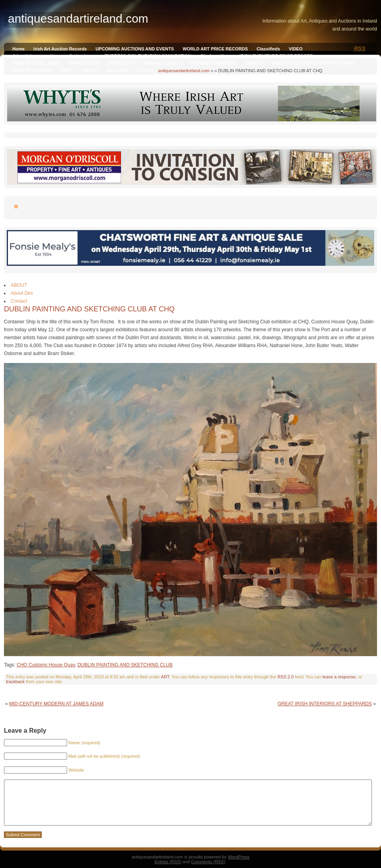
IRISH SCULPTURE (32, 70)
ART (165, 677)
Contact (146, 70)
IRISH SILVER (84, 63)
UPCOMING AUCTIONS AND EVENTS (135, 49)
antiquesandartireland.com (184, 71)
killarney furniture (163, 63)
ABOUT (90, 70)
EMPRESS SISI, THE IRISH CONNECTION (148, 56)
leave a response (339, 677)
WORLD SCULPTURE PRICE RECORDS (313, 63)
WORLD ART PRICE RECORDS (215, 49)
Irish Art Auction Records (60, 49)
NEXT (67, 70)
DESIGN (254, 63)
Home (18, 49)
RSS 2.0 (286, 677)
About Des (117, 70)
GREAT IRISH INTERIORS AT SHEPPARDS (325, 704)
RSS (360, 48)
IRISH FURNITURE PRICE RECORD (276, 56)
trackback (15, 682)
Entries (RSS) (168, 862)
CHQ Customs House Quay (46, 665)
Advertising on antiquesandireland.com (54, 56)
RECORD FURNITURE (214, 63)
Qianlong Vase (215, 56)
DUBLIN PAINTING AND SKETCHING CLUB (125, 665)
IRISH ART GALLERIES (37, 63)
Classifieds (268, 49)
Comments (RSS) (208, 862)
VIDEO (296, 49)
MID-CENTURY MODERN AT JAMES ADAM (56, 704)
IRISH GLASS (121, 63)
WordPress (239, 857)
